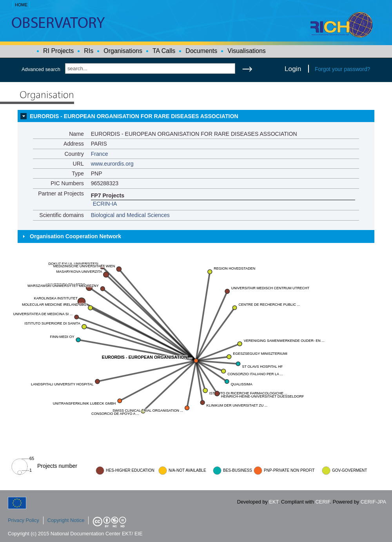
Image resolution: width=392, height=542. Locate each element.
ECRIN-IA (105, 204)
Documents (201, 51)
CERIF (323, 502)
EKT (274, 502)
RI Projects (58, 51)
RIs (89, 51)
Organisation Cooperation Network (75, 236)
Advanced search (41, 69)
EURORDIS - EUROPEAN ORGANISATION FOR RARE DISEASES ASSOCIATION (134, 116)
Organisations (123, 51)
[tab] (196, 116)
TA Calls (164, 51)
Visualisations (247, 51)
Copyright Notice (66, 520)
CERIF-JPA (373, 502)
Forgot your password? (342, 69)
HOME (21, 5)
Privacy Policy (24, 520)
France (100, 154)
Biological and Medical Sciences (130, 215)
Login (293, 69)
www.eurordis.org (112, 164)
